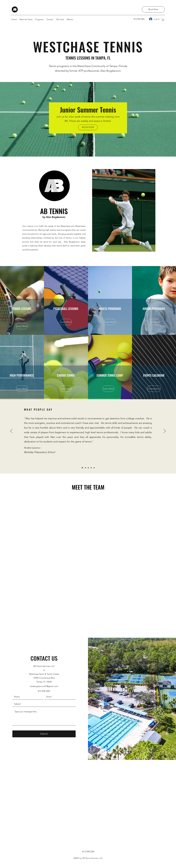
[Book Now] (153, 9)
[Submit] (44, 734)
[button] (163, 19)
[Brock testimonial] (91, 468)
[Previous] (11, 431)
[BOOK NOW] (88, 127)
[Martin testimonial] (88, 468)
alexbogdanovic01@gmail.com (44, 686)
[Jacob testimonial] (85, 468)
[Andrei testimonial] (82, 468)
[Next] (165, 431)
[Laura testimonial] (94, 468)
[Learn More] (22, 326)
